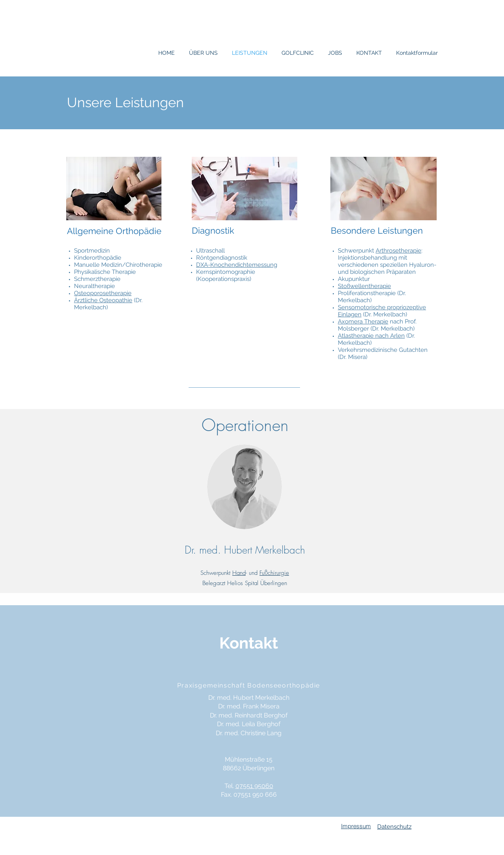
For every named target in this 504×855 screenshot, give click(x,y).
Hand (239, 573)
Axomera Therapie (363, 322)
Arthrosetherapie (398, 251)
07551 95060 (254, 786)
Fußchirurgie (274, 573)
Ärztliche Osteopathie (103, 300)
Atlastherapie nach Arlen (371, 336)
